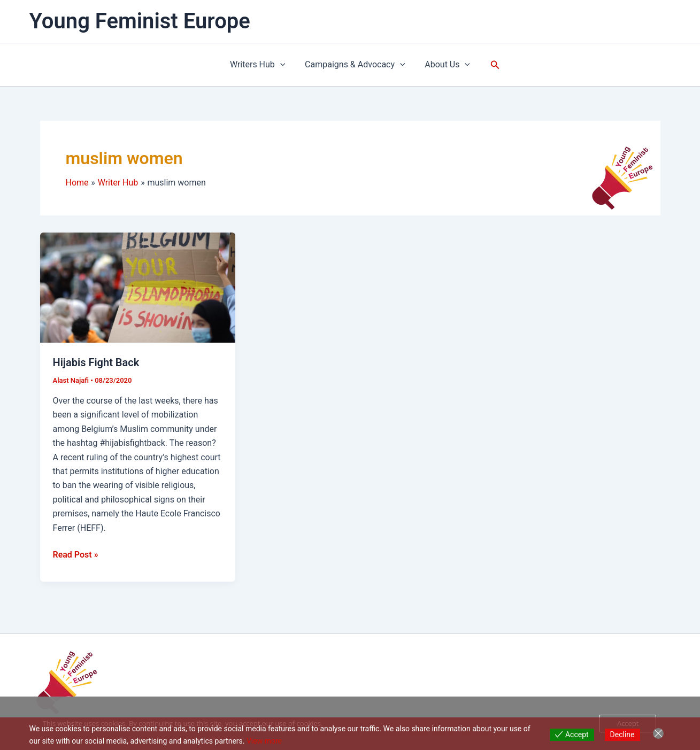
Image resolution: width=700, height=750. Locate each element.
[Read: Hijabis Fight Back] (138, 287)
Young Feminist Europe (140, 21)
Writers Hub (260, 65)
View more (264, 741)
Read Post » (76, 554)
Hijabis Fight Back (96, 362)
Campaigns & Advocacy (355, 65)
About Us (445, 65)
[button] (283, 65)
